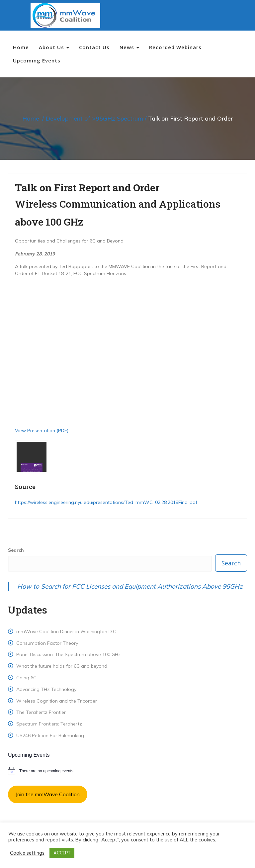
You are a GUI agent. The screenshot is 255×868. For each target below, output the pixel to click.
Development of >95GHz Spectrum (94, 118)
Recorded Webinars (175, 47)
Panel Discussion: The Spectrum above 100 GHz (69, 654)
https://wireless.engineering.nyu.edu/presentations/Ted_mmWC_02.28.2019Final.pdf (106, 502)
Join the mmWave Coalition (48, 794)
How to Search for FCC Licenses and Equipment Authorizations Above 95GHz (130, 586)
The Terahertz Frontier (41, 712)
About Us (54, 47)
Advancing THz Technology (46, 689)
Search (16, 550)
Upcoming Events (37, 60)
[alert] (127, 771)
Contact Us (94, 47)
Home (21, 47)
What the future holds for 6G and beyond (62, 666)
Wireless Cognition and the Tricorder (57, 701)
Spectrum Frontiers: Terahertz (49, 724)
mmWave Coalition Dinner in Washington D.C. (67, 631)
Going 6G (26, 678)
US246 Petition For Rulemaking (50, 735)
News (129, 47)
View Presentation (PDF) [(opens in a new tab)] (42, 431)
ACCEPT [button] (62, 853)
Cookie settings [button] (27, 853)
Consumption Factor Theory (47, 643)
